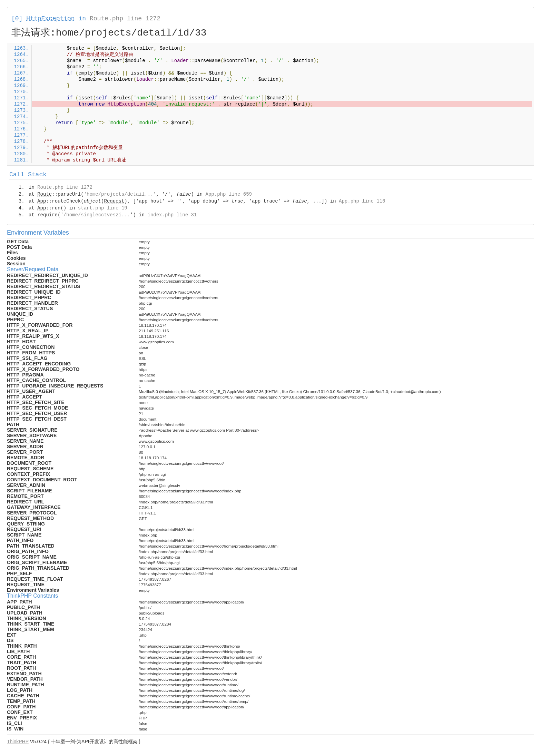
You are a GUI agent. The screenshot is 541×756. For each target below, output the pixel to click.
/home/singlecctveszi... (97, 215)
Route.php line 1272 (125, 19)
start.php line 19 (103, 208)
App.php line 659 (229, 194)
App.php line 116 (362, 201)
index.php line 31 (172, 215)
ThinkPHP (18, 742)
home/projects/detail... (120, 194)
